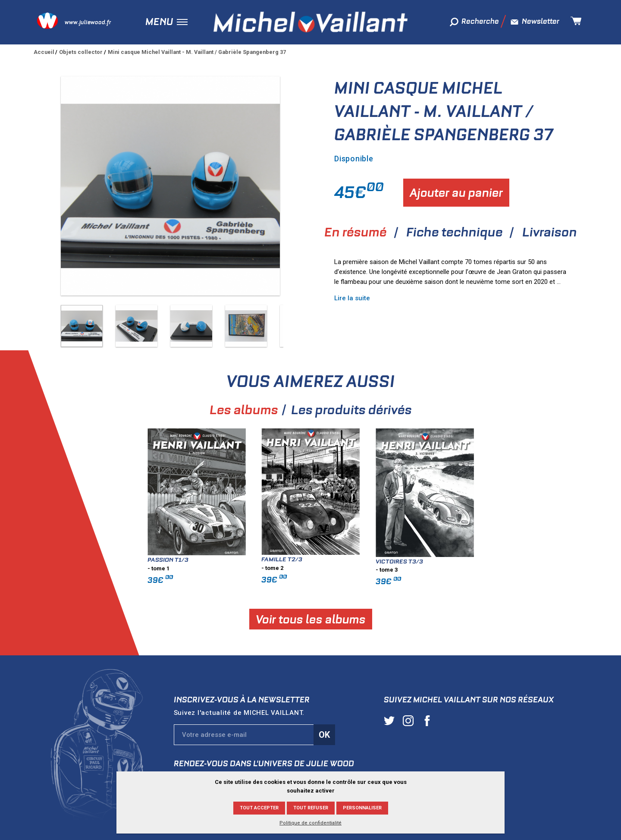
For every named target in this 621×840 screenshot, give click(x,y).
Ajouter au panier (456, 193)
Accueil (44, 52)
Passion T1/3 (206, 560)
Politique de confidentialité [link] (310, 823)
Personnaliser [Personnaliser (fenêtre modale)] (362, 808)
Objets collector (81, 52)
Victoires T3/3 (437, 561)
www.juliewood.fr (88, 22)
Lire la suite (352, 298)
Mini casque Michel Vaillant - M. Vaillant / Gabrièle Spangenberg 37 (197, 52)
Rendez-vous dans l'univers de (264, 763)
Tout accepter (259, 808)
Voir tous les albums (349, 619)
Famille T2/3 (320, 559)
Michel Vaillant (310, 22)
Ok (324, 735)
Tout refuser (311, 808)
